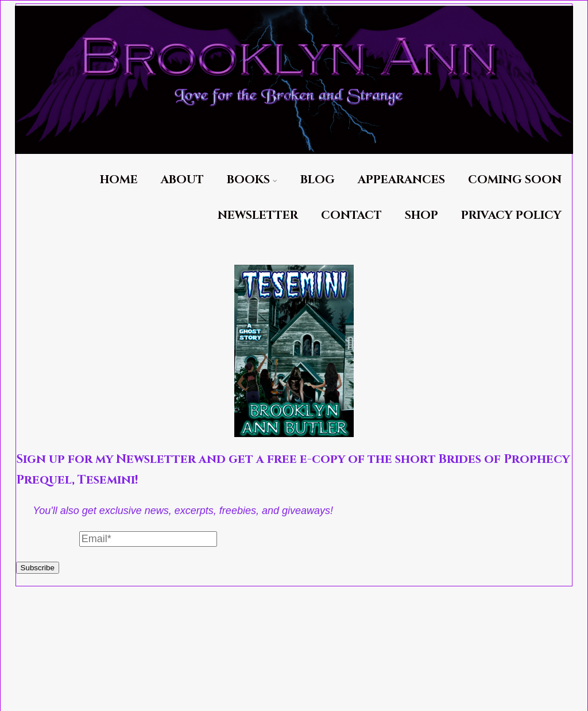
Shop (421, 215)
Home (119, 179)
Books (252, 179)
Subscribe (38, 568)
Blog (318, 179)
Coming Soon (515, 179)
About (182, 179)
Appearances (401, 179)
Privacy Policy (511, 215)
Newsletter (258, 215)
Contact (351, 215)
